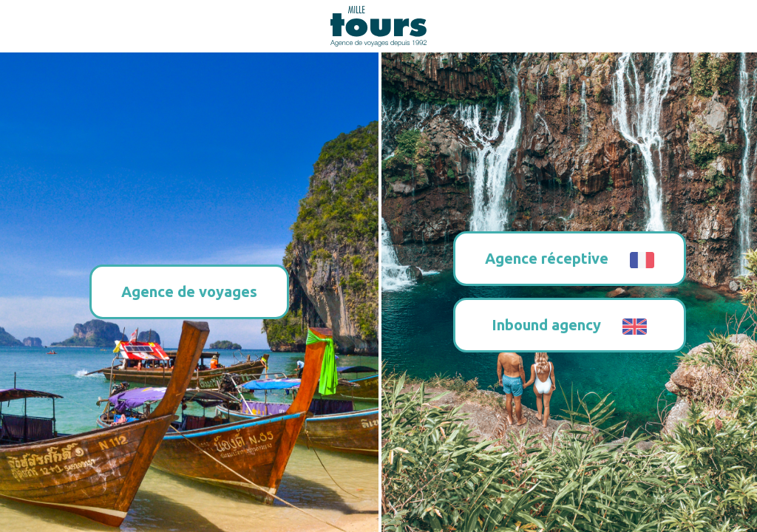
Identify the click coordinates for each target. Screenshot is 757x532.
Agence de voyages (189, 291)
